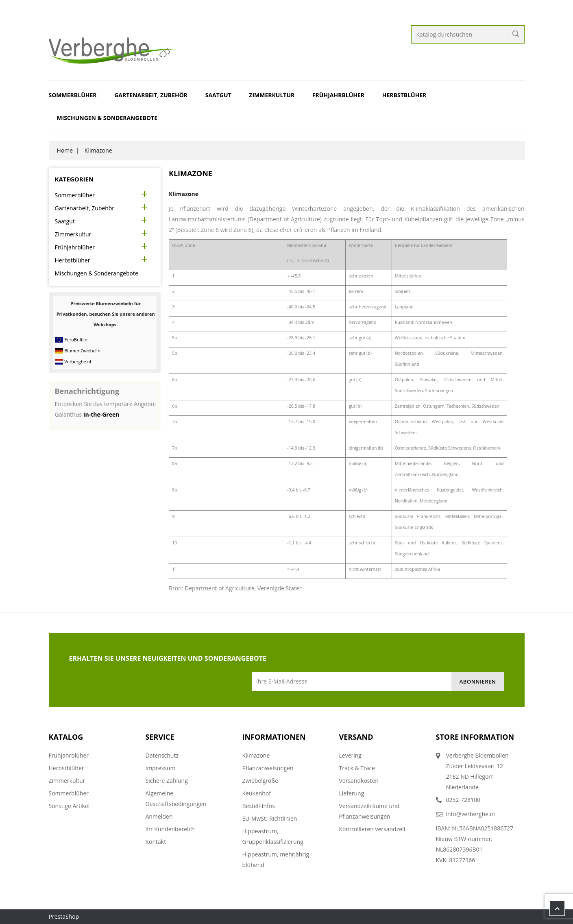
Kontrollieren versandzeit (373, 829)
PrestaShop (64, 916)
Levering (350, 755)
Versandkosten (359, 781)
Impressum (161, 768)
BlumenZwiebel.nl (83, 351)
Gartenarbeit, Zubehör (151, 95)
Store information (475, 737)
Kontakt (156, 842)
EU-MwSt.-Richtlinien (270, 818)
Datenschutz (162, 755)
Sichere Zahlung (167, 781)
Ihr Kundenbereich (170, 829)
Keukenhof (257, 793)
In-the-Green (101, 414)
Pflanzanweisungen (268, 768)
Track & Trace (357, 768)
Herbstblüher (404, 95)
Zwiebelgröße (260, 781)
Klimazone (256, 755)
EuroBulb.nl (76, 340)
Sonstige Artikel (69, 806)
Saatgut (218, 95)
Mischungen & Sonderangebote (107, 118)
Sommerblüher (73, 95)
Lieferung (352, 793)
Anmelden (159, 816)
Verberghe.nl (78, 362)
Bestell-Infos (259, 806)
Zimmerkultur (272, 95)
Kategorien (74, 179)
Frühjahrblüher (338, 95)
